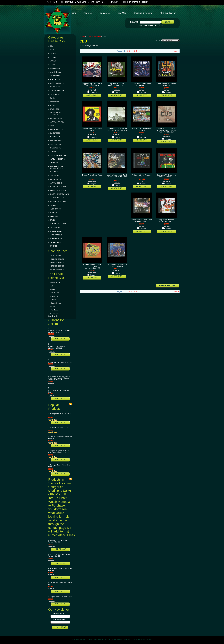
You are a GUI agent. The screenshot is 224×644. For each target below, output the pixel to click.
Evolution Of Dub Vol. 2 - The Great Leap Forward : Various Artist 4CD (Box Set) (59, 378)
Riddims (52, 105)
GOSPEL (53, 152)
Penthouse (55, 310)
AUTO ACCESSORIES (58, 159)
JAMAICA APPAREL (57, 122)
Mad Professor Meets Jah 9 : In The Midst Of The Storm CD (117, 177)
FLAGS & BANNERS (57, 198)
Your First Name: (58, 613)
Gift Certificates (98, 2)
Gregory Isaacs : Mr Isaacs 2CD (61, 597)
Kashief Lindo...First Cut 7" (59, 428)
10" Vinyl (53, 61)
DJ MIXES (53, 246)
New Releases (55, 68)
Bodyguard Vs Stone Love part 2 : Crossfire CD (167, 176)
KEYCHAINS (54, 176)
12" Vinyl (53, 57)
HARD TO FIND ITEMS (58, 144)
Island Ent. (55, 296)
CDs (51, 46)
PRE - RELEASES (56, 242)
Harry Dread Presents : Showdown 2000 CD (57, 347)
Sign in (126, 2)
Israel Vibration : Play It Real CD (61, 362)
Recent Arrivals (55, 76)
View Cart (114, 2)
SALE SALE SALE (56, 148)
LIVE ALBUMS (55, 94)
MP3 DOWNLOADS (57, 239)
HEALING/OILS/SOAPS (58, 224)
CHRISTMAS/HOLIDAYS (58, 155)
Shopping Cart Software (132, 639)
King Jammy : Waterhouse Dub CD (142, 129)
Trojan (53, 306)
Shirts (52, 126)
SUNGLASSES (55, 133)
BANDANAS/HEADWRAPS (59, 194)
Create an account (140, 2)
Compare (93, 93)
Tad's (53, 289)
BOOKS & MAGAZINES (58, 187)
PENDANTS (54, 172)
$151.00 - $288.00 (57, 259)
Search (135, 22)
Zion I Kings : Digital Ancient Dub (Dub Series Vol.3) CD (117, 129)
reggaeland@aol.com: (60, 619)
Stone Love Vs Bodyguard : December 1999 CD (142, 221)
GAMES (52, 220)
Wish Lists (82, 2)
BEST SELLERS (55, 140)
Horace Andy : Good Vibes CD (92, 176)
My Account (52, 2)
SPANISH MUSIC (56, 231)
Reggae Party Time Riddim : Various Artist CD (59, 541)
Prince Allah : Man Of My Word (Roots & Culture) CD (60, 331)
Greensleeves (56, 303)
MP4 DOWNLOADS (57, 235)
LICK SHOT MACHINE (58, 91)
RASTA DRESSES (56, 129)
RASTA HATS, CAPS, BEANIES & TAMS (57, 167)
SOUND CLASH (55, 87)
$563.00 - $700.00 (57, 269)
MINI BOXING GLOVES (58, 201)
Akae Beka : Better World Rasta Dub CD (142, 85)
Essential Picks (55, 79)
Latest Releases (55, 72)
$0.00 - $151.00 (57, 256)
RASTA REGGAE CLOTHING (56, 114)
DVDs (52, 50)
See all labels (53, 316)
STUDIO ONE (55, 109)
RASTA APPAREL (56, 118)
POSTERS (53, 213)
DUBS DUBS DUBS (57, 83)
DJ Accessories (55, 227)
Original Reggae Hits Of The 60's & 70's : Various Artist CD (59, 452)
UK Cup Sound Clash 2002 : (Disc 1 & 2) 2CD (117, 265)
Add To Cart (60, 339)
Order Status (67, 2)
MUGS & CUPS (55, 209)
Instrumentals (54, 102)
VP (52, 286)
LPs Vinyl (53, 53)
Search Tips (159, 25)
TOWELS (53, 205)
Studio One (55, 293)
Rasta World (55, 282)
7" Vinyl (52, 65)
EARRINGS (54, 216)
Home (82, 37)
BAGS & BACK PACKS (58, 190)
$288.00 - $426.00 (57, 263)
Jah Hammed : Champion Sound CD (167, 85)
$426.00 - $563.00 (57, 266)
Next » (176, 51)
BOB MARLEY (55, 137)
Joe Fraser (55, 313)
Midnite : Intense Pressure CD (142, 176)
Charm (53, 300)
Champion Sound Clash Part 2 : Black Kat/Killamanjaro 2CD (92, 266)
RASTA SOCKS (55, 179)
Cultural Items (54, 163)
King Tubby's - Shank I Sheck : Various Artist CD (60, 555)
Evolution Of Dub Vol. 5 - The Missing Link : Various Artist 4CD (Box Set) (167, 130)
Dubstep (53, 98)
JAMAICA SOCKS (56, 183)
